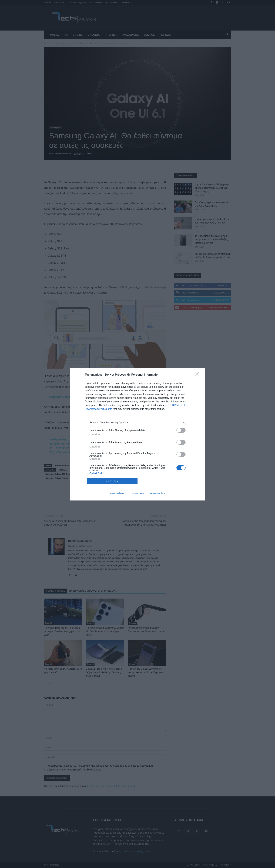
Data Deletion (118, 493)
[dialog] (137, 434)
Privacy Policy (157, 493)
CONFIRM (112, 481)
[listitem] (137, 423)
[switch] (181, 430)
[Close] (198, 375)
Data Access (137, 493)
